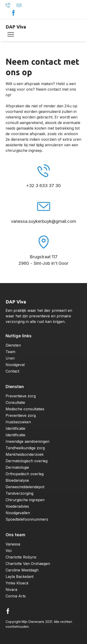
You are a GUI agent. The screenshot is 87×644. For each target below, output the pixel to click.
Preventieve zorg (21, 396)
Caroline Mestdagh (22, 570)
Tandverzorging (19, 493)
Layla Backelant (19, 577)
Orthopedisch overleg (25, 474)
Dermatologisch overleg (27, 461)
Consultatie (15, 402)
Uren (10, 358)
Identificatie (15, 428)
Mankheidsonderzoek (25, 454)
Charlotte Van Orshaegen (28, 564)
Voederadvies (17, 506)
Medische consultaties (25, 409)
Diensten (13, 345)
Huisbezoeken (18, 422)
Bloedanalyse (17, 480)
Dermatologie (17, 467)
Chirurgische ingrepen (25, 500)
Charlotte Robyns (21, 557)
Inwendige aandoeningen (27, 441)
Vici (9, 551)
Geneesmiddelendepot (25, 487)
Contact (12, 371)
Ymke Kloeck (17, 583)
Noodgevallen (18, 513)
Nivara (11, 590)
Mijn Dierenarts (33, 622)
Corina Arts (16, 596)
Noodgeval (15, 365)
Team (10, 352)
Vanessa (13, 544)
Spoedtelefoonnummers (27, 519)
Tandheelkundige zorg (25, 448)
